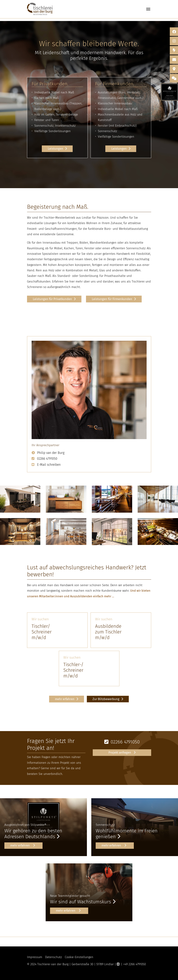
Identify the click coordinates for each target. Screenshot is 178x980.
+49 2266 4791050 (135, 964)
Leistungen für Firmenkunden (112, 299)
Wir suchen (40, 619)
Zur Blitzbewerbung (106, 699)
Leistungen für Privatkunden (52, 299)
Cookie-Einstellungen (79, 957)
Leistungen (55, 149)
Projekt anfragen (120, 753)
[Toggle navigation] (148, 9)
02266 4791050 (47, 459)
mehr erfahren (65, 699)
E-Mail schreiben (49, 465)
